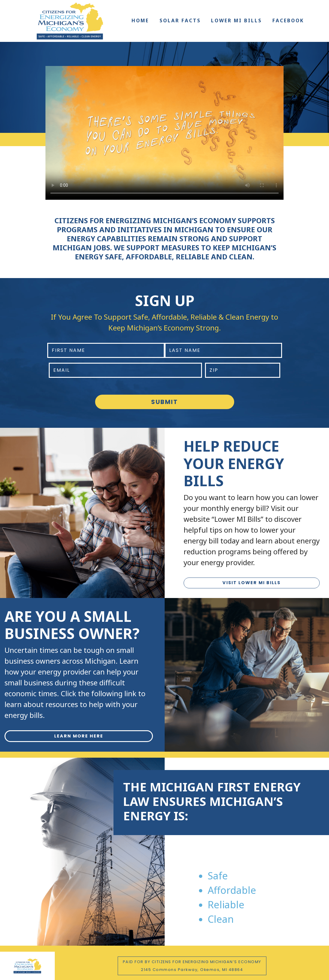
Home (140, 20)
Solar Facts (180, 20)
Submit (165, 402)
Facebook (288, 20)
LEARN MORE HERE (79, 736)
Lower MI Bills (236, 20)
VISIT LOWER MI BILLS (251, 583)
